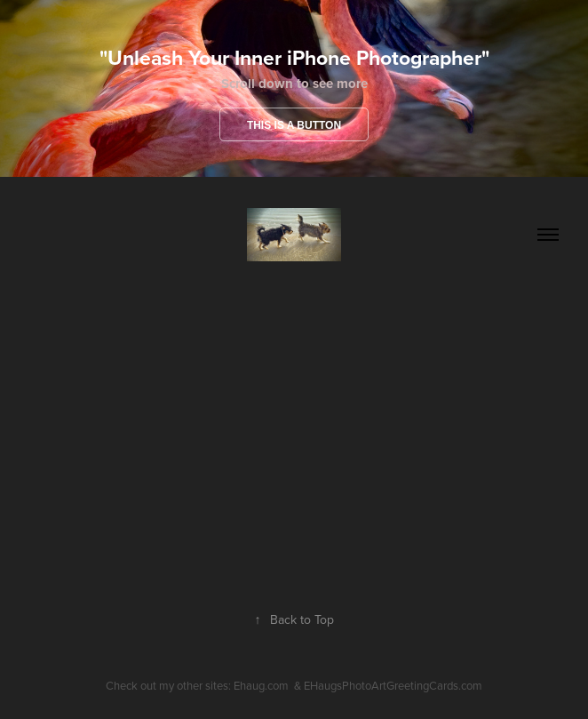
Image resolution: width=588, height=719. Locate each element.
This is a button (294, 125)
